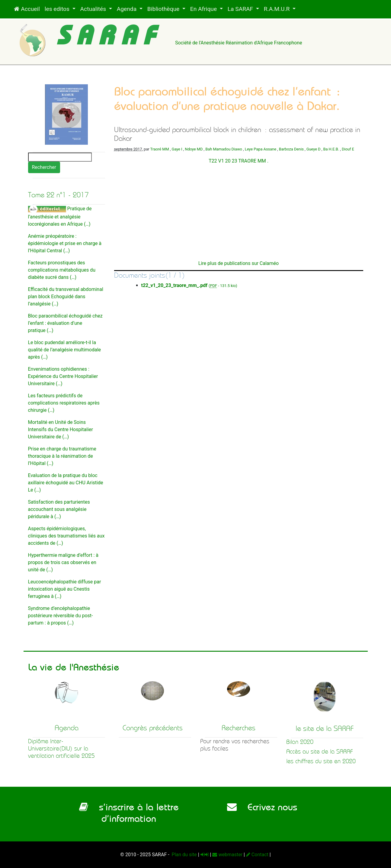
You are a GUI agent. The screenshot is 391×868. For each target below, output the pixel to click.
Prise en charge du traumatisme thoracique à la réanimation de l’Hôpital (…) (62, 456)
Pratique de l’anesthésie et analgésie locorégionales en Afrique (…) (60, 216)
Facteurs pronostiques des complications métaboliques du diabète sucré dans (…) (62, 270)
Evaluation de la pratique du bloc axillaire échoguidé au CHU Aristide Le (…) (66, 483)
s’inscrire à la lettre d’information (129, 813)
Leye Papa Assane (261, 149)
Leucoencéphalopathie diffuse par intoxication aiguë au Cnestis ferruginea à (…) (65, 589)
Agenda (127, 9)
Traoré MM (160, 149)
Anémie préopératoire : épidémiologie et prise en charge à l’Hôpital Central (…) (65, 243)
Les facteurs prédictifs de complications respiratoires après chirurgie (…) (64, 403)
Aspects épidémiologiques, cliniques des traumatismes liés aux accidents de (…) (66, 536)
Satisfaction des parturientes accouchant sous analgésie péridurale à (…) (59, 509)
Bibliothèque (164, 9)
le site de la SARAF (325, 728)
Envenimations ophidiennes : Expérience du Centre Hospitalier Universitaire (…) (63, 376)
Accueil (27, 9)
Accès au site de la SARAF (320, 752)
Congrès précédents (153, 728)
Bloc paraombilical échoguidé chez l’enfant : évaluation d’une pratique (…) (65, 323)
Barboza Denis (291, 149)
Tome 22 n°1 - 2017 (58, 195)
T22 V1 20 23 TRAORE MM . (239, 161)
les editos (58, 9)
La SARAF (241, 9)
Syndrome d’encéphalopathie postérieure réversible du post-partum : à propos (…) (61, 616)
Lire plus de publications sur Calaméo (239, 263)
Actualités (94, 9)
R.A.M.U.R (277, 9)
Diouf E (348, 149)
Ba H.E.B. (331, 149)
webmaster (227, 855)
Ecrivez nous (262, 807)
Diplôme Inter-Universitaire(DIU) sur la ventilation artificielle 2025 (61, 749)
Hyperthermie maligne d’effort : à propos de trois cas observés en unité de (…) (63, 562)
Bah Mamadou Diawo (224, 149)
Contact (257, 855)
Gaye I (177, 149)
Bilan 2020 (300, 742)
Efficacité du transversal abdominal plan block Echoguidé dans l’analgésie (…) (66, 297)
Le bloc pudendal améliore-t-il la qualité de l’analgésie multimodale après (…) (65, 350)
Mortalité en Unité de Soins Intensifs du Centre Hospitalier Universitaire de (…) (61, 429)
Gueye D (314, 149)
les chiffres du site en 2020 (321, 761)
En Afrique (204, 9)
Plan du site (184, 855)
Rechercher (44, 167)
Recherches (239, 728)
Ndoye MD (194, 149)
